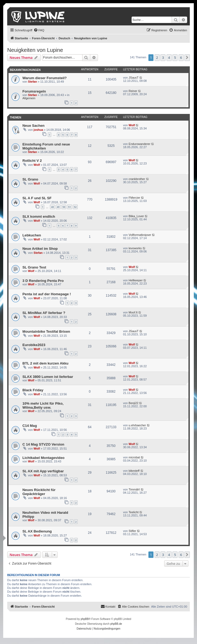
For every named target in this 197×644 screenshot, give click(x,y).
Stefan (33, 82)
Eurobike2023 (34, 345)
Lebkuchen (32, 235)
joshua (38, 130)
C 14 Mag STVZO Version (43, 444)
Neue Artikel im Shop (40, 249)
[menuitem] (39, 30)
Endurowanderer (139, 144)
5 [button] (175, 57)
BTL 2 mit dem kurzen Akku (45, 363)
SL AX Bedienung (37, 531)
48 (52, 207)
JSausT (134, 78)
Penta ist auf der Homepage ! (47, 294)
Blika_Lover (136, 216)
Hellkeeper (136, 280)
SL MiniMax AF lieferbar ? (44, 313)
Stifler (132, 531)
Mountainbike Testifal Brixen (46, 331)
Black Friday (33, 390)
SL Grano (30, 179)
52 (75, 207)
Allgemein (29, 98)
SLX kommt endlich (39, 216)
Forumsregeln (34, 91)
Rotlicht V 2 (32, 161)
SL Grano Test (34, 267)
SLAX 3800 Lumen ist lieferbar (48, 377)
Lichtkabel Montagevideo (44, 458)
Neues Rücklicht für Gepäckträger (39, 492)
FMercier (134, 198)
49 (58, 207)
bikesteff (134, 471)
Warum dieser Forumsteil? (45, 78)
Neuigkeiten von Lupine (35, 50)
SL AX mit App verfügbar (43, 471)
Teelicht (134, 512)
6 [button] (181, 57)
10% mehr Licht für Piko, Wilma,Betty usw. (43, 405)
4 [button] (169, 57)
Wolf (132, 125)
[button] (187, 57)
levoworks (135, 248)
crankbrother (137, 179)
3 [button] (163, 57)
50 (64, 207)
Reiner (133, 91)
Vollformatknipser (140, 235)
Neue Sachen (34, 126)
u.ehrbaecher (137, 425)
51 (69, 207)
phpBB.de (116, 624)
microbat (134, 457)
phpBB (85, 619)
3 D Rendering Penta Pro (43, 281)
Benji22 (134, 403)
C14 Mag (30, 426)
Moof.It (133, 312)
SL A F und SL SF (37, 198)
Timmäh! (134, 489)
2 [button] (157, 57)
